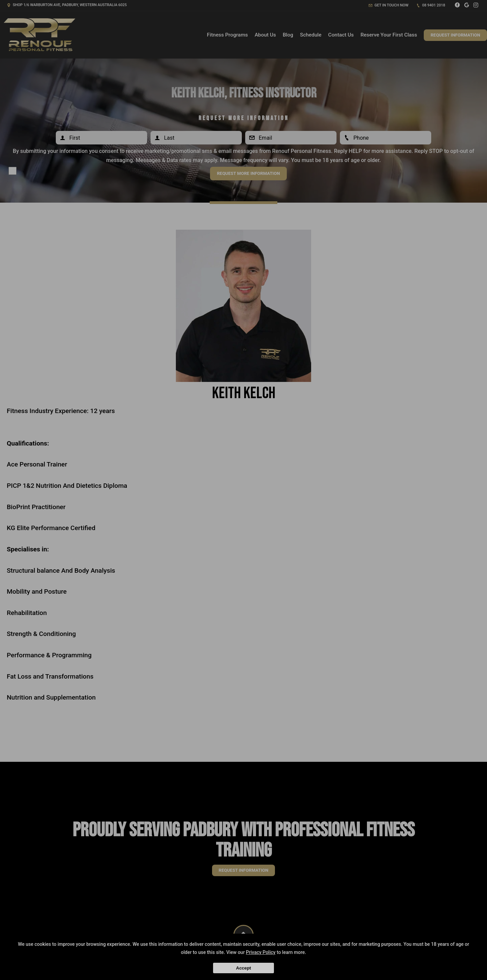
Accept (243, 968)
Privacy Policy (261, 952)
